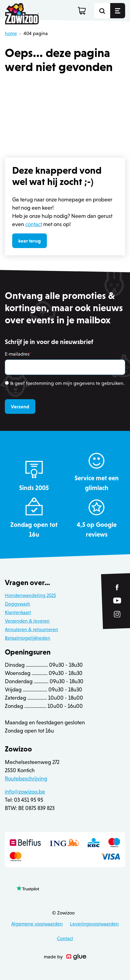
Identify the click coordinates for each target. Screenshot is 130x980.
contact (34, 224)
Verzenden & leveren (27, 621)
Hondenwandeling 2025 (30, 595)
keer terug (30, 241)
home (11, 33)
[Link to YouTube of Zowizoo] (117, 600)
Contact (65, 938)
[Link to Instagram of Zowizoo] (117, 614)
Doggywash (18, 604)
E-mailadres (18, 354)
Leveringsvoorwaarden (94, 924)
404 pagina (36, 33)
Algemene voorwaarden (37, 924)
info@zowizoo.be (25, 792)
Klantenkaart (18, 612)
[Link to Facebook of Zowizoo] (117, 587)
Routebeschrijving (26, 779)
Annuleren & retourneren (32, 629)
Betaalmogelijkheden (28, 638)
